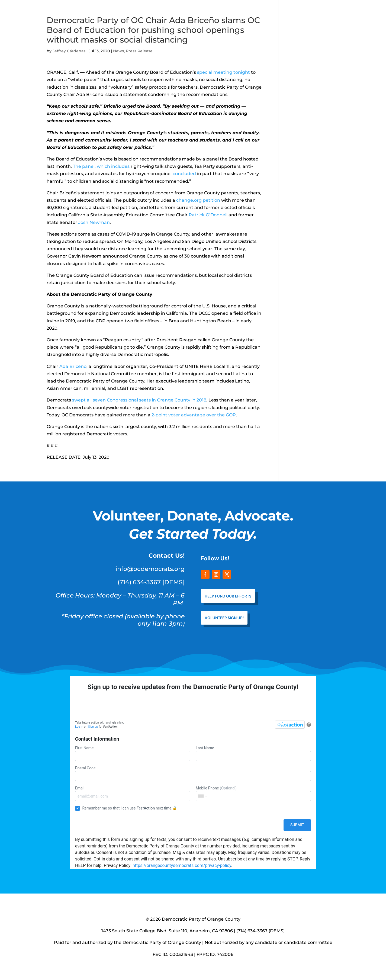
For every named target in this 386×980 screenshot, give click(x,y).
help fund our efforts (228, 596)
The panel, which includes (101, 166)
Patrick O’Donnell (208, 215)
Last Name (253, 753)
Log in (79, 727)
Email (133, 793)
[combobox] (202, 796)
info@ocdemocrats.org (150, 569)
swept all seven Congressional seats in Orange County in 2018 (139, 400)
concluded (184, 174)
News (118, 51)
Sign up (93, 727)
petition (211, 200)
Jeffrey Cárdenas (69, 51)
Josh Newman (94, 222)
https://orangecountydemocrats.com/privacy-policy (182, 865)
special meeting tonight (223, 72)
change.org (189, 200)
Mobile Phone (253, 793)
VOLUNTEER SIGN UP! (224, 618)
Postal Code (193, 773)
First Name (133, 753)
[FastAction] (290, 725)
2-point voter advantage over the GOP (194, 415)
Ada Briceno (73, 366)
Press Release (139, 51)
